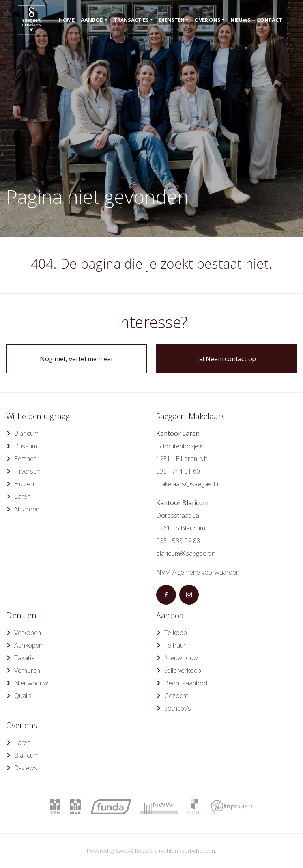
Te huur (175, 645)
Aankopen (28, 645)
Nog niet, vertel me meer (77, 359)
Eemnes (25, 459)
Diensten (172, 20)
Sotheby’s (178, 708)
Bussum (26, 446)
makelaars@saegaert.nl (189, 484)
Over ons (208, 20)
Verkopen (28, 633)
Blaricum (26, 433)
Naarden (27, 509)
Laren (22, 497)
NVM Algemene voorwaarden (198, 572)
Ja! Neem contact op (227, 359)
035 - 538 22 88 (178, 541)
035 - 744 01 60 (178, 471)
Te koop (176, 633)
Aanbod (92, 20)
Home (67, 20)
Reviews (26, 768)
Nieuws (240, 20)
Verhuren (27, 670)
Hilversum (28, 471)
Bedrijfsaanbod (186, 683)
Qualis (23, 696)
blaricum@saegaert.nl (186, 553)
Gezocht (176, 696)
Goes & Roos (131, 851)
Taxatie (24, 658)
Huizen (24, 484)
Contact (269, 20)
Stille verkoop (183, 670)
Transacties (131, 20)
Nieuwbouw (31, 683)
